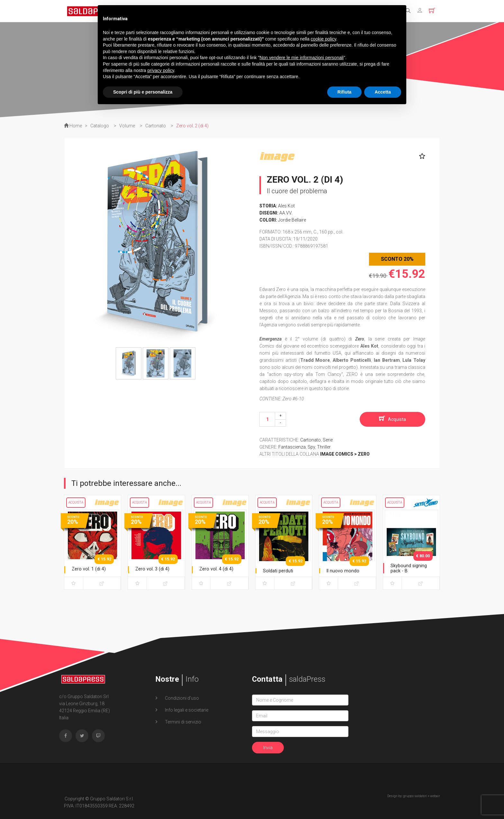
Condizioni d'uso (181, 698)
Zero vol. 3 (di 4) (154, 569)
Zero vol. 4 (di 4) (218, 569)
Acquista (397, 419)
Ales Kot (286, 206)
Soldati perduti (279, 571)
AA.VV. (286, 213)
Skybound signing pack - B (410, 568)
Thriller (324, 447)
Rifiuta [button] (345, 92)
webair (435, 796)
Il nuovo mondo (344, 571)
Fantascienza (292, 447)
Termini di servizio (183, 722)
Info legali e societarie (186, 710)
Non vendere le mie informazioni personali (301, 58)
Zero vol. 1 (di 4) (90, 569)
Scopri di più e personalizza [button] (143, 92)
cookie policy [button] (324, 39)
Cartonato (310, 440)
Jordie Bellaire (292, 220)
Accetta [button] (383, 92)
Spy (311, 447)
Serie (328, 440)
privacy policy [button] (161, 70)
